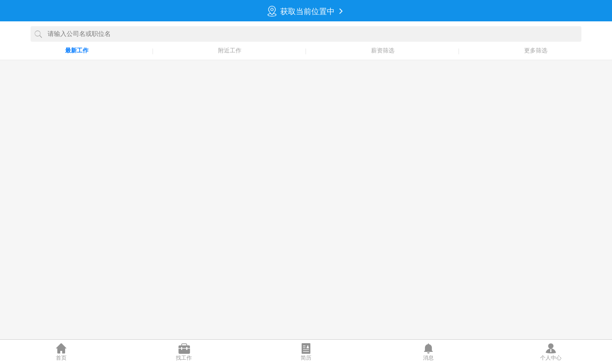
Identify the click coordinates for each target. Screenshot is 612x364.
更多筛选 (536, 50)
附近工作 (230, 50)
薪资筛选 (383, 50)
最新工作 (77, 50)
